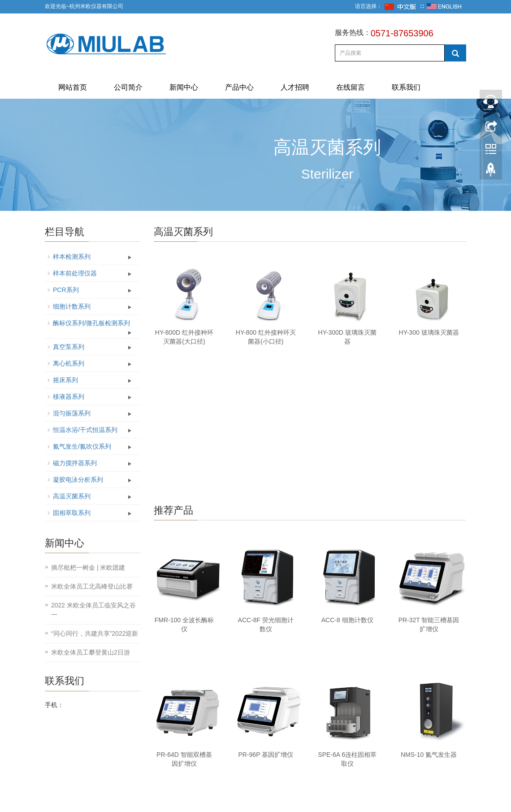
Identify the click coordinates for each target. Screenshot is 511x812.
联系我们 (406, 87)
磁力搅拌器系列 (75, 463)
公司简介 (128, 87)
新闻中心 (184, 87)
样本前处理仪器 (75, 273)
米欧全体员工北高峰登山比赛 (92, 586)
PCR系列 (66, 290)
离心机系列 (69, 363)
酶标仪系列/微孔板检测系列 (91, 323)
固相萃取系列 (72, 513)
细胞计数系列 (72, 306)
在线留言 (351, 87)
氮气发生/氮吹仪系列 (82, 446)
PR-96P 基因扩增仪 (266, 755)
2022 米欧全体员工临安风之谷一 (93, 610)
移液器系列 (69, 397)
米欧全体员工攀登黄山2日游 (91, 652)
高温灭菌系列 (72, 496)
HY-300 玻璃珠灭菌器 (429, 332)
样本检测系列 (72, 257)
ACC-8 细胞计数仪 (347, 620)
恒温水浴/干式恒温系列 (85, 430)
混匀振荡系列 (72, 413)
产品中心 (239, 87)
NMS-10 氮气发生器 (429, 755)
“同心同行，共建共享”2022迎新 (95, 633)
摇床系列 (65, 380)
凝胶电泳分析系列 (78, 480)
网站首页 (73, 87)
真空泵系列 (69, 347)
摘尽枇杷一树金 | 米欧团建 (88, 568)
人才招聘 (295, 87)
